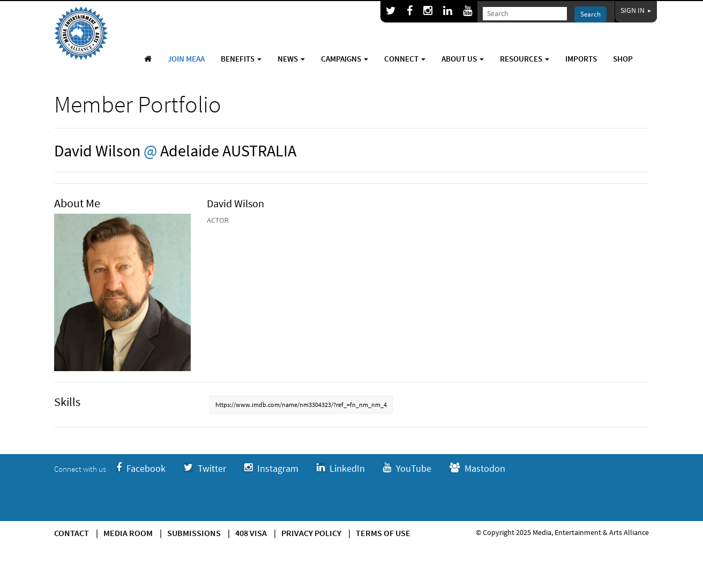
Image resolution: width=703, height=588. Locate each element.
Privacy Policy (311, 533)
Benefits (241, 59)
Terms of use (383, 533)
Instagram (271, 468)
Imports (581, 59)
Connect (405, 59)
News (291, 59)
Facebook (141, 468)
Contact (72, 533)
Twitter (205, 468)
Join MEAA (186, 59)
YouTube (407, 468)
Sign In (636, 10)
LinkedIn (341, 468)
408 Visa (251, 533)
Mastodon (477, 468)
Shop (623, 59)
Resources (525, 59)
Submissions (194, 533)
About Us (463, 59)
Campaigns (345, 59)
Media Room (128, 533)
